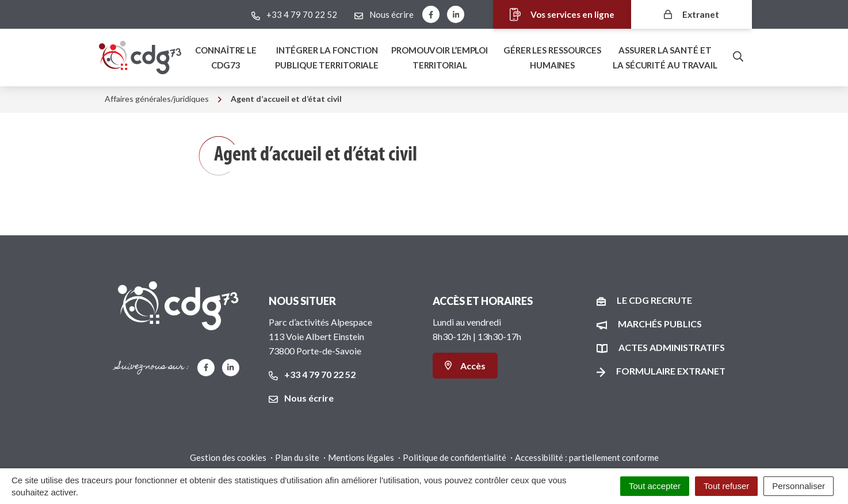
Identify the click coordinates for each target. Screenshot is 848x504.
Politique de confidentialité (454, 457)
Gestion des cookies (228, 457)
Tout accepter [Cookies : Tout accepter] (655, 486)
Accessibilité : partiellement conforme (587, 457)
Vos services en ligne (555, 15)
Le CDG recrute (654, 300)
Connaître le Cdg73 (226, 58)
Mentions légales (361, 457)
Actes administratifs (672, 347)
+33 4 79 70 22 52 (312, 374)
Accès (465, 366)
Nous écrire (301, 398)
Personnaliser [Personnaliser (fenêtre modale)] (799, 486)
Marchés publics (660, 324)
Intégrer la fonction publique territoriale (327, 58)
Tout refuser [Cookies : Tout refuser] (726, 486)
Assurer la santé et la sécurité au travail (665, 58)
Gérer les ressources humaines (552, 58)
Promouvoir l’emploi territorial (440, 58)
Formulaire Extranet (671, 371)
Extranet (692, 14)
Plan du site (297, 457)
